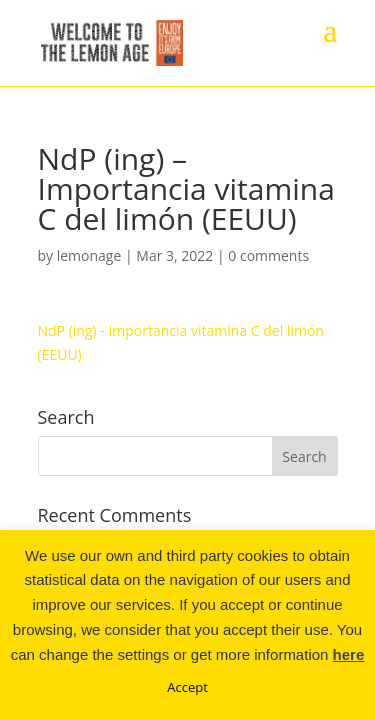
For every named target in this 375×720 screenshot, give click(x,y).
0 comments (268, 255)
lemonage (89, 255)
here (349, 654)
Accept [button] (187, 687)
